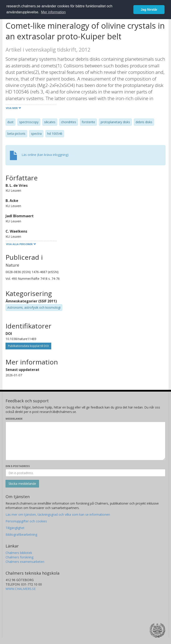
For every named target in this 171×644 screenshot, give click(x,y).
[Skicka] (22, 484)
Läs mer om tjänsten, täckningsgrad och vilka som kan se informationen (58, 514)
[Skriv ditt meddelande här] (85, 441)
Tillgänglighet (15, 528)
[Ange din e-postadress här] (85, 473)
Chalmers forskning (19, 557)
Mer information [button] (53, 12)
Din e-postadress (18, 466)
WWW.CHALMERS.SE (21, 589)
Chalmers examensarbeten (25, 562)
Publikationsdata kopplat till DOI (28, 346)
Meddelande (14, 419)
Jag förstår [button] (149, 10)
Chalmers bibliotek (19, 553)
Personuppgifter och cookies (26, 521)
